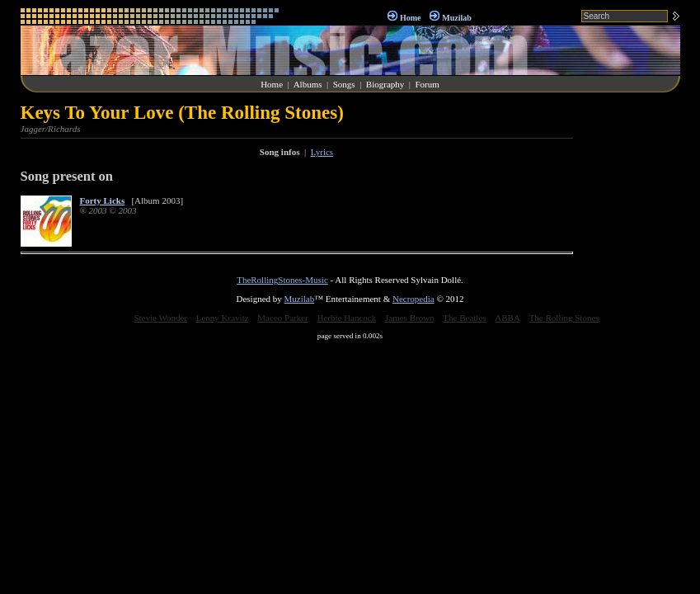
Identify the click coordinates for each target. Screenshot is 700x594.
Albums (308, 84)
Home (411, 18)
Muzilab (457, 18)
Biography (385, 84)
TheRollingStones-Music (282, 280)
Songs (344, 84)
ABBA (507, 318)
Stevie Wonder (160, 318)
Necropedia (413, 299)
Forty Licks (103, 200)
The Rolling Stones (564, 318)
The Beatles (464, 318)
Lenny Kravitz (223, 318)
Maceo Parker (282, 318)
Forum (427, 84)
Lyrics (322, 152)
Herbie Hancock (346, 318)
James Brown (410, 318)
